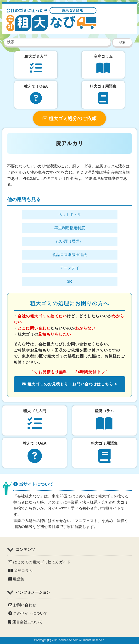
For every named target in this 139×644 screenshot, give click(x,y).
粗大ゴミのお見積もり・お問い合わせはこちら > (69, 384)
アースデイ (70, 268)
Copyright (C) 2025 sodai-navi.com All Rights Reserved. (69, 640)
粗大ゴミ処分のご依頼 (70, 118)
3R (69, 281)
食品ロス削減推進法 (70, 255)
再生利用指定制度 (70, 228)
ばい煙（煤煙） (70, 241)
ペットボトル (70, 215)
